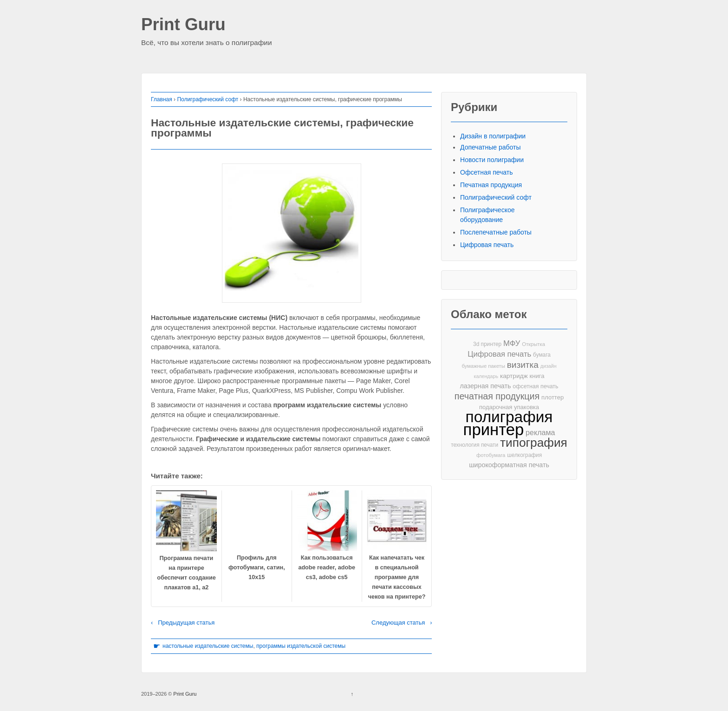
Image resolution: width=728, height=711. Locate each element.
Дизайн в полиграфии (493, 136)
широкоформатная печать (509, 465)
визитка (523, 365)
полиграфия (509, 417)
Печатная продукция (491, 185)
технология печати (474, 445)
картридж (514, 376)
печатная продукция (497, 396)
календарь (486, 376)
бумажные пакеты (483, 366)
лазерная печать (485, 386)
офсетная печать (535, 386)
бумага (542, 355)
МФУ (512, 343)
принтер (494, 430)
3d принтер (487, 344)
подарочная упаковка (509, 407)
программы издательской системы (301, 646)
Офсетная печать (487, 172)
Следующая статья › (402, 623)
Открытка (533, 344)
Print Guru (183, 25)
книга (537, 376)
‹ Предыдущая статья (183, 623)
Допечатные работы (491, 147)
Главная (162, 99)
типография (534, 443)
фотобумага (491, 455)
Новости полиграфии (492, 160)
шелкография (524, 455)
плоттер (552, 397)
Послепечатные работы (496, 232)
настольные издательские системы (208, 646)
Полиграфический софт (208, 99)
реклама (540, 432)
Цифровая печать (487, 245)
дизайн (549, 366)
